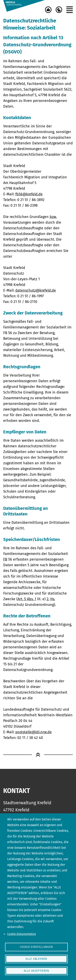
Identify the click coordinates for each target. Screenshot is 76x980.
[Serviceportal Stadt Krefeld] (24, 6)
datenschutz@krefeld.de (36, 290)
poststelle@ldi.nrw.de (33, 732)
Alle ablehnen (36, 959)
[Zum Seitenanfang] (38, 755)
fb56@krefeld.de (29, 194)
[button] (70, 10)
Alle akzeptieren (36, 971)
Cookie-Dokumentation (22, 934)
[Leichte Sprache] (48, 10)
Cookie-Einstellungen (36, 947)
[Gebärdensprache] (59, 10)
